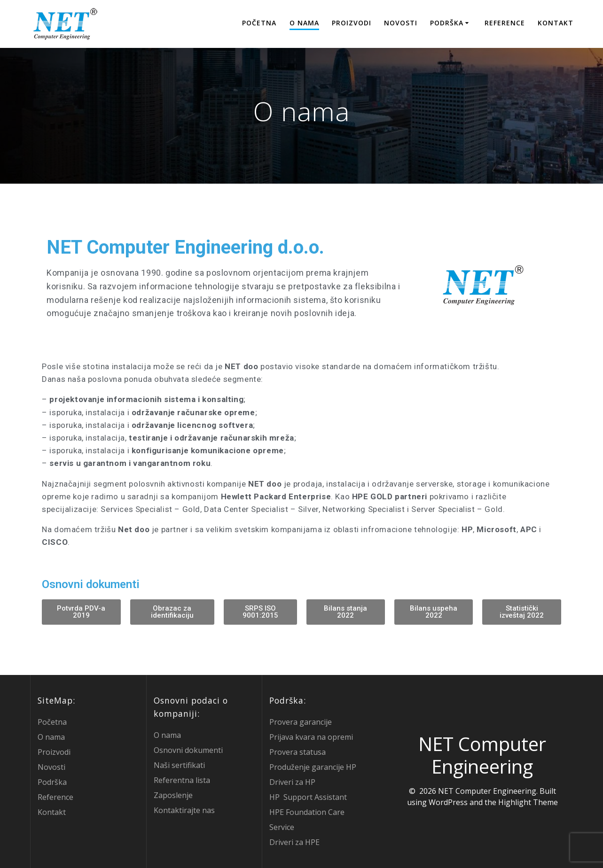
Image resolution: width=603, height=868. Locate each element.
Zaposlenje (173, 795)
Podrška (447, 23)
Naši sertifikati (179, 765)
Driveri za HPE (294, 842)
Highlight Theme (528, 802)
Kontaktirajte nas (184, 810)
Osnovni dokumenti (188, 750)
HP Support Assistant (308, 797)
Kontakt (556, 23)
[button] (81, 612)
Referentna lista (182, 780)
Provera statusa (298, 752)
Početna (259, 23)
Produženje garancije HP (313, 767)
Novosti (401, 23)
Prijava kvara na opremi (311, 737)
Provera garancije (301, 722)
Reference (505, 23)
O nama (304, 23)
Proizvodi (352, 23)
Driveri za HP (292, 782)
